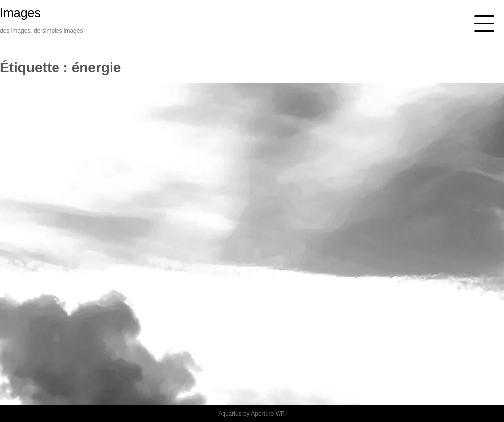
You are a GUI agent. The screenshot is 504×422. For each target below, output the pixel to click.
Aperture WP (267, 414)
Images (20, 13)
